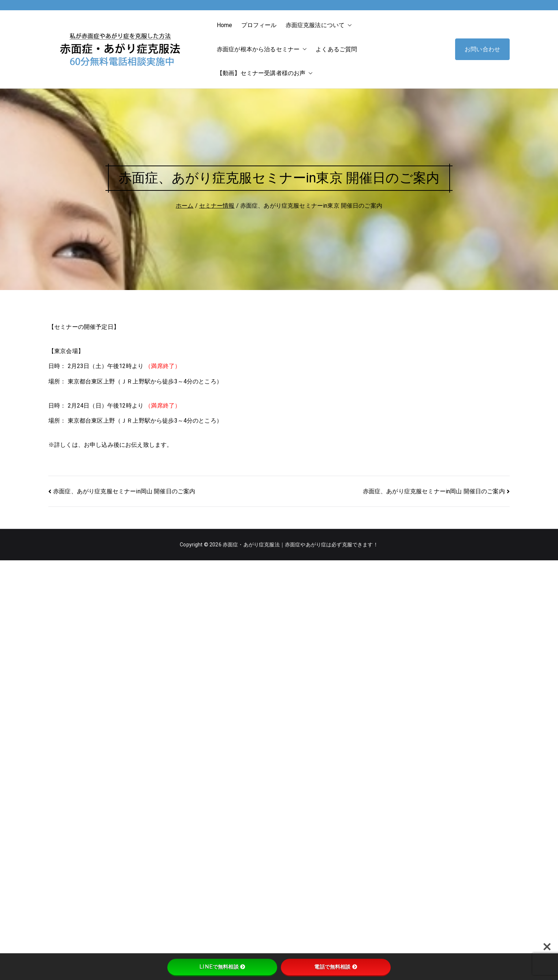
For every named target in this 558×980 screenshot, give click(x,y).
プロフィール (259, 25)
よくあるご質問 (336, 49)
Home (225, 25)
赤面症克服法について (319, 25)
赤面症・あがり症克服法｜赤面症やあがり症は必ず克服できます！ (300, 545)
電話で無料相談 (336, 967)
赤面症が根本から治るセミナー (262, 49)
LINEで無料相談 (222, 967)
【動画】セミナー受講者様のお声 (265, 73)
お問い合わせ (482, 49)
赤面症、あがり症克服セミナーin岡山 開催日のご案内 (124, 491)
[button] (348, 25)
